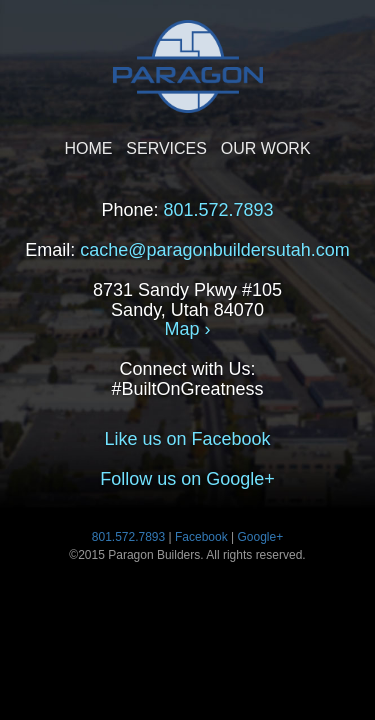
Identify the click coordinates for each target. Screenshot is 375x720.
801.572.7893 (218, 210)
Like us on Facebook (187, 439)
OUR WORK (266, 148)
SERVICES (166, 148)
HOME (88, 148)
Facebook (201, 537)
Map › (187, 329)
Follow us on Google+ (187, 479)
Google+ (261, 537)
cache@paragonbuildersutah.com (214, 250)
